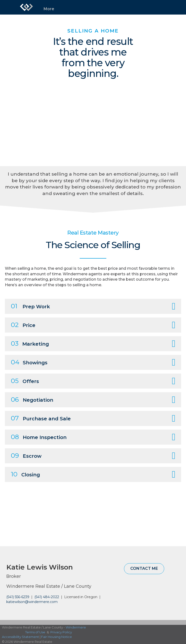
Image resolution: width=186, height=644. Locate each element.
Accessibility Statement (20, 637)
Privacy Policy (61, 632)
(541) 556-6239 (18, 597)
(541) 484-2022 (47, 597)
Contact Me (144, 568)
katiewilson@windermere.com (32, 602)
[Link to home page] (26, 7)
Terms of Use (35, 632)
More (49, 9)
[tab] (93, 306)
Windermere (76, 627)
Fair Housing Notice (57, 637)
